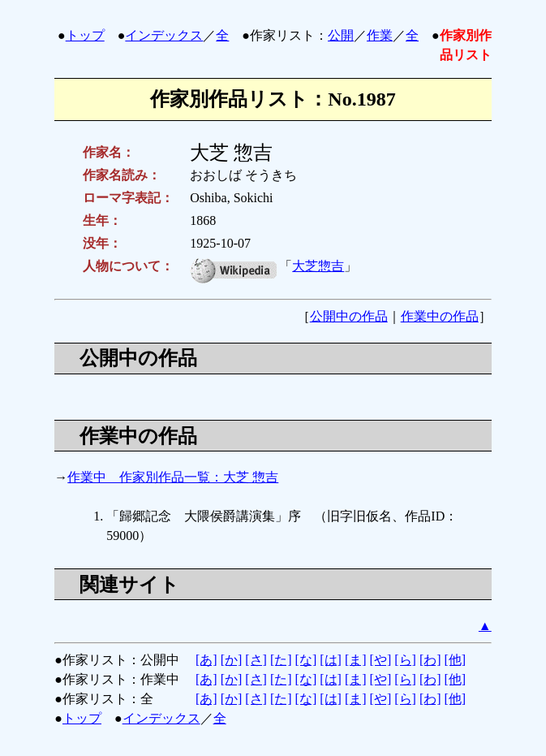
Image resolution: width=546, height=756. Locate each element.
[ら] (405, 660)
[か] (232, 660)
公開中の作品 (349, 316)
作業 (380, 35)
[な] (306, 660)
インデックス (164, 35)
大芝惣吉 (318, 266)
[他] (456, 660)
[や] (381, 660)
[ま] (356, 660)
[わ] (430, 660)
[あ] (206, 660)
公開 (341, 35)
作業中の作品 (440, 316)
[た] (281, 660)
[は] (331, 660)
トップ (85, 35)
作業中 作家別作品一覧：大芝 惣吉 (173, 477)
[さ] (256, 660)
